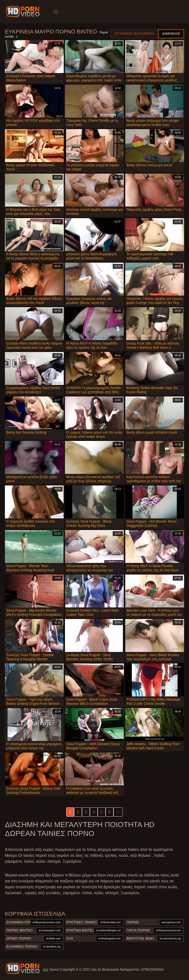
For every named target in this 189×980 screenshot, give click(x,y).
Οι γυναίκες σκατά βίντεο (134, 34)
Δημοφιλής (171, 34)
